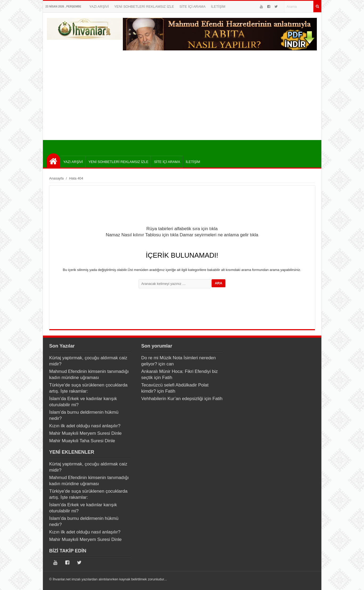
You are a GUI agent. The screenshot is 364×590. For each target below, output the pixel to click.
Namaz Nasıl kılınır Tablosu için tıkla (142, 235)
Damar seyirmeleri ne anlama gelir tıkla (219, 235)
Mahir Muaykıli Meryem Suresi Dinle (86, 433)
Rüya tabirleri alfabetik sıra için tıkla (182, 229)
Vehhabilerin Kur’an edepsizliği (172, 399)
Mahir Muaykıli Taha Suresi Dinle (82, 441)
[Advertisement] (182, 100)
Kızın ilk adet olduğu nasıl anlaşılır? (85, 426)
